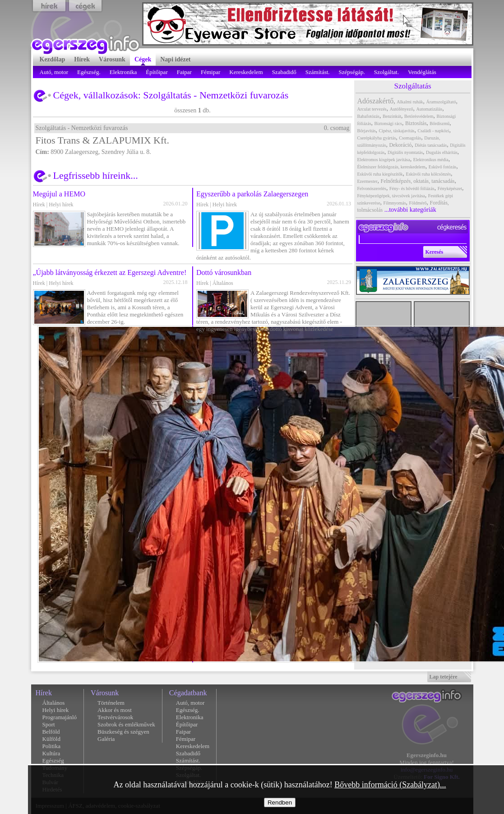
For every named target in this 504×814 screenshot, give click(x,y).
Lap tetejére (444, 677)
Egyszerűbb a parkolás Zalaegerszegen (252, 194)
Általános (223, 283)
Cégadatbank (188, 693)
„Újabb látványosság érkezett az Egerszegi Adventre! (110, 272)
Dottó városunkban (224, 272)
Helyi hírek (61, 205)
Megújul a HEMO (59, 194)
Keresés (435, 252)
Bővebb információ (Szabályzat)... (390, 785)
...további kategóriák (410, 210)
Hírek (39, 205)
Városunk (105, 693)
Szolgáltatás (167, 95)
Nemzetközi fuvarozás (244, 95)
